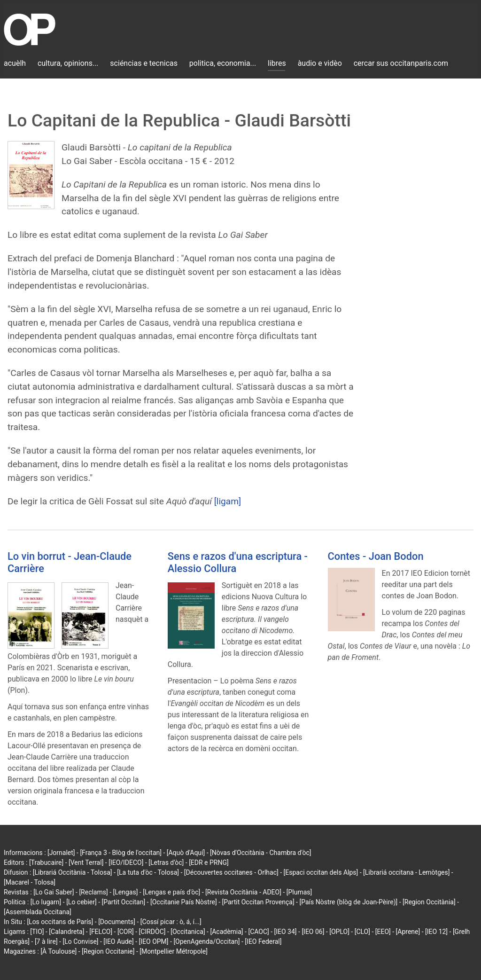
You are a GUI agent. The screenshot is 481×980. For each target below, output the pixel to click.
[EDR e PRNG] (209, 862)
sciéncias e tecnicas (144, 63)
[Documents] (117, 922)
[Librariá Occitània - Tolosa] (73, 872)
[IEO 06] (313, 932)
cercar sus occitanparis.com (401, 63)
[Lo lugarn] (46, 902)
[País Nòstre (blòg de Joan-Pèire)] (348, 902)
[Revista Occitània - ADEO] (243, 892)
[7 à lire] (46, 941)
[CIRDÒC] (152, 932)
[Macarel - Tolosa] (30, 882)
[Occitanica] (188, 932)
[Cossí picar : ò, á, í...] (171, 922)
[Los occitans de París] (60, 922)
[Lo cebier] (81, 902)
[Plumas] (299, 892)
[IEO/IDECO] (126, 862)
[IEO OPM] (154, 941)
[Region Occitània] (429, 902)
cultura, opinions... (68, 63)
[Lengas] (126, 892)
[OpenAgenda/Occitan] (206, 941)
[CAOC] (258, 932)
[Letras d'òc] (166, 862)
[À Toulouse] (58, 951)
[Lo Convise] (80, 941)
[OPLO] (339, 932)
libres (277, 63)
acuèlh (15, 63)
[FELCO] (101, 932)
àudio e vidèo (320, 63)
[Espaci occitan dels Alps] (321, 872)
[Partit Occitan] (124, 902)
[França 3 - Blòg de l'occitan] (121, 853)
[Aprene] (408, 932)
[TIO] (37, 932)
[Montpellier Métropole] (174, 951)
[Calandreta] (66, 932)
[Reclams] (93, 892)
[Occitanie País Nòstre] (184, 902)
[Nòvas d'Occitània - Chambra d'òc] (260, 853)
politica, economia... (223, 63)
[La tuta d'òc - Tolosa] (148, 872)
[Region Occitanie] (108, 951)
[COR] (126, 932)
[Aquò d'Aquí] (186, 853)
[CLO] (362, 932)
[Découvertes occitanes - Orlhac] (231, 872)
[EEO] (383, 932)
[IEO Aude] (118, 941)
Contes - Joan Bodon (376, 556)
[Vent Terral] (86, 862)
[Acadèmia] (226, 932)
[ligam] (228, 501)
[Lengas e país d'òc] (171, 892)
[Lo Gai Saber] (54, 892)
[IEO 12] (436, 932)
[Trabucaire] (46, 862)
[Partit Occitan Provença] (258, 902)
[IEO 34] (286, 932)
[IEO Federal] (263, 941)
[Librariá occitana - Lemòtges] (406, 872)
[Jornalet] (61, 853)
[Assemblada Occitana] (38, 912)
